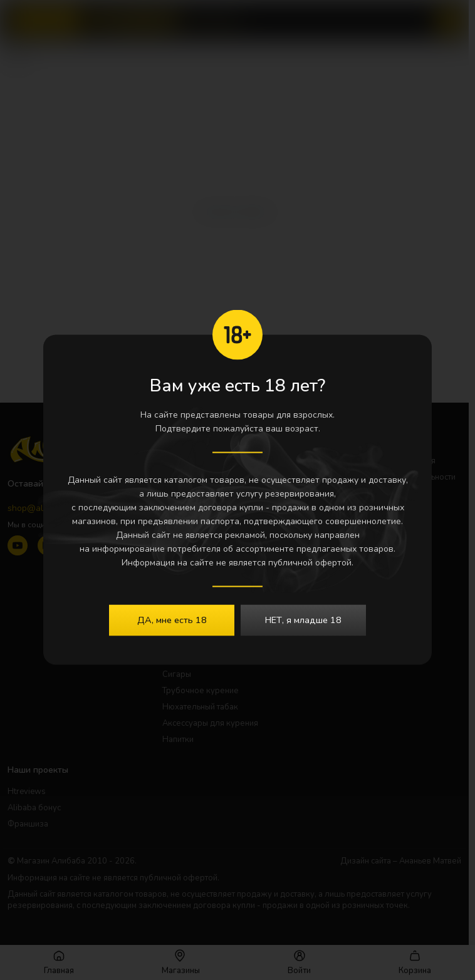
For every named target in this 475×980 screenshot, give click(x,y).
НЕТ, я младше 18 (303, 619)
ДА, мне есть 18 (172, 619)
